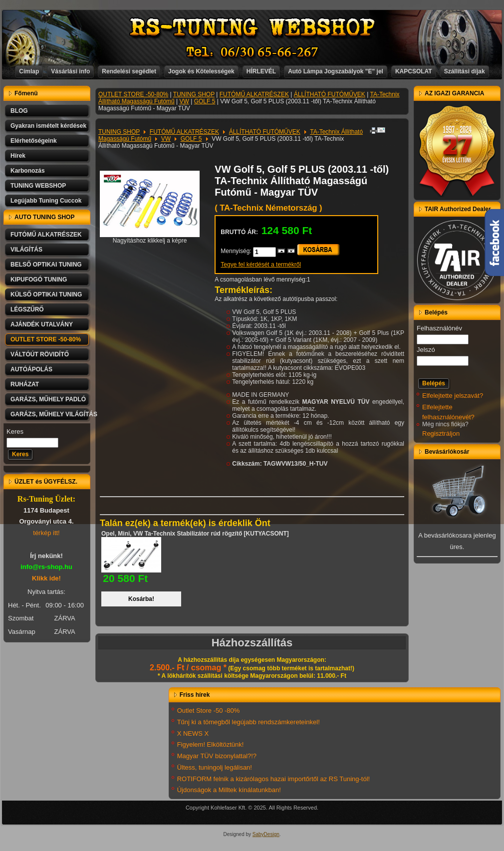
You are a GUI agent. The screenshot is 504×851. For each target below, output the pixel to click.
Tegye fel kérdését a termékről (261, 265)
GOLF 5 (205, 101)
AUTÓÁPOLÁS (31, 369)
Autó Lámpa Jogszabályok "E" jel (336, 71)
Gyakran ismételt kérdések (48, 126)
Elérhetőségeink (34, 141)
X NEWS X (193, 733)
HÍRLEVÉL (261, 71)
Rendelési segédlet (129, 71)
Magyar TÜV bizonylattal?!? (217, 756)
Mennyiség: (237, 251)
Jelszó (426, 350)
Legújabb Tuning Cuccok (46, 201)
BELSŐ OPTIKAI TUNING (46, 265)
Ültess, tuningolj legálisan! (215, 767)
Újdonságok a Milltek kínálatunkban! (229, 790)
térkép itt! (46, 533)
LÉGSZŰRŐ (27, 309)
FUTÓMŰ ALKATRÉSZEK (46, 235)
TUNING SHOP (194, 94)
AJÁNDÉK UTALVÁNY (42, 324)
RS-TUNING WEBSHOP (252, 28)
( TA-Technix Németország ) (268, 208)
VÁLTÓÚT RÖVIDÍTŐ (40, 354)
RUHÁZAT (25, 384)
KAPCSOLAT (414, 71)
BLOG (19, 111)
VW (184, 101)
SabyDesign (266, 834)
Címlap (29, 71)
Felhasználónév (439, 328)
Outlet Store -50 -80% (209, 710)
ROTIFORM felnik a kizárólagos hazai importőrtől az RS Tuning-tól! (274, 779)
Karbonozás (28, 171)
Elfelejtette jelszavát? (453, 396)
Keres (15, 431)
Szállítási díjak (465, 71)
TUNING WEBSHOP (38, 186)
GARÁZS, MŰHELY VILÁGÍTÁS (50, 414)
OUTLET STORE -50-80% (46, 339)
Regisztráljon (441, 433)
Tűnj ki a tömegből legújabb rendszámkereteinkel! (249, 722)
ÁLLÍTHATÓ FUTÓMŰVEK (330, 94)
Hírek (18, 156)
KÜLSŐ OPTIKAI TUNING (46, 294)
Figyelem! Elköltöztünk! (211, 744)
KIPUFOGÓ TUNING (39, 280)
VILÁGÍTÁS (26, 250)
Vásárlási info (70, 71)
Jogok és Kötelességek (201, 71)
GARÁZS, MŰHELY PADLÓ (48, 399)
